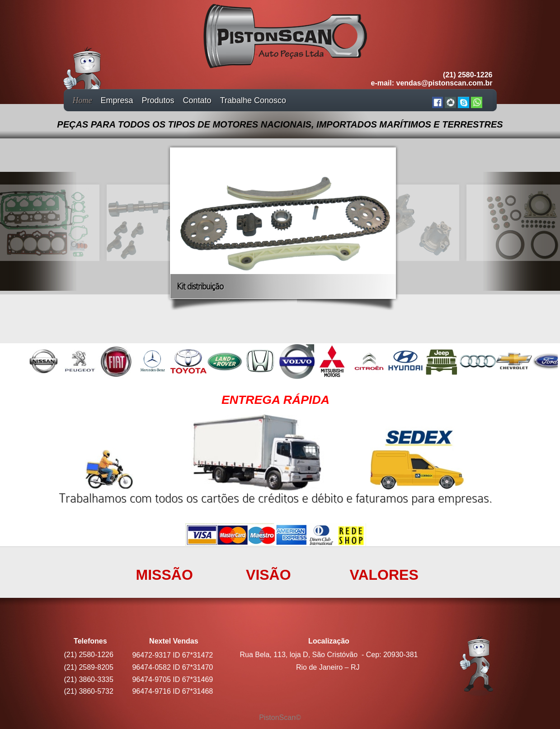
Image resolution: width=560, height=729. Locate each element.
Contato (197, 100)
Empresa (117, 100)
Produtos (158, 100)
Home (82, 100)
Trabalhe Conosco (253, 100)
